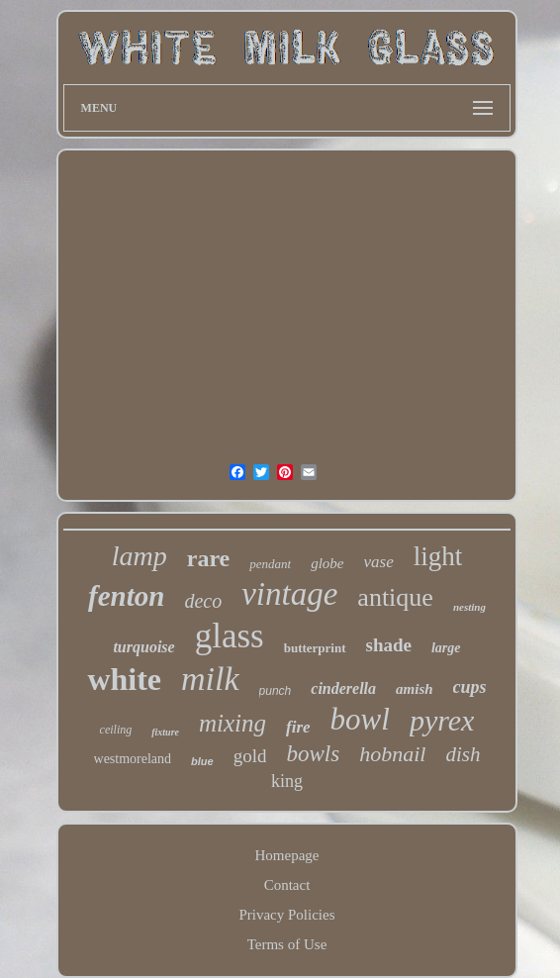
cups (470, 687)
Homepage (287, 855)
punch (276, 691)
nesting (469, 607)
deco (203, 601)
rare (209, 558)
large (446, 648)
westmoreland (133, 759)
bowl (360, 719)
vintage (289, 594)
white (124, 679)
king (287, 781)
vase (379, 562)
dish (463, 754)
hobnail (392, 754)
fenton (126, 596)
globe (327, 563)
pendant (270, 564)
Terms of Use (287, 944)
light (438, 556)
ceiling (116, 730)
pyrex (442, 720)
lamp (140, 556)
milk (210, 679)
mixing (233, 723)
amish (415, 689)
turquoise (143, 647)
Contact (287, 885)
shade (389, 645)
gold (250, 756)
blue (202, 761)
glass (230, 636)
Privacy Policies (286, 915)
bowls (313, 754)
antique (395, 597)
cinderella (343, 688)
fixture (165, 732)
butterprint (315, 648)
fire (298, 727)
